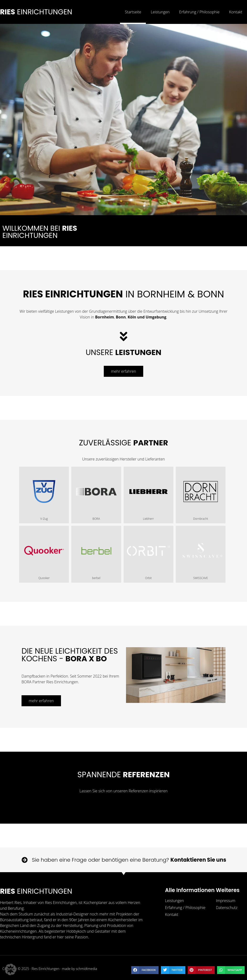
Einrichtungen (36, 12)
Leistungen (160, 12)
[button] (145, 970)
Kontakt (236, 12)
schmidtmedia (86, 969)
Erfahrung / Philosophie (199, 12)
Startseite (133, 12)
